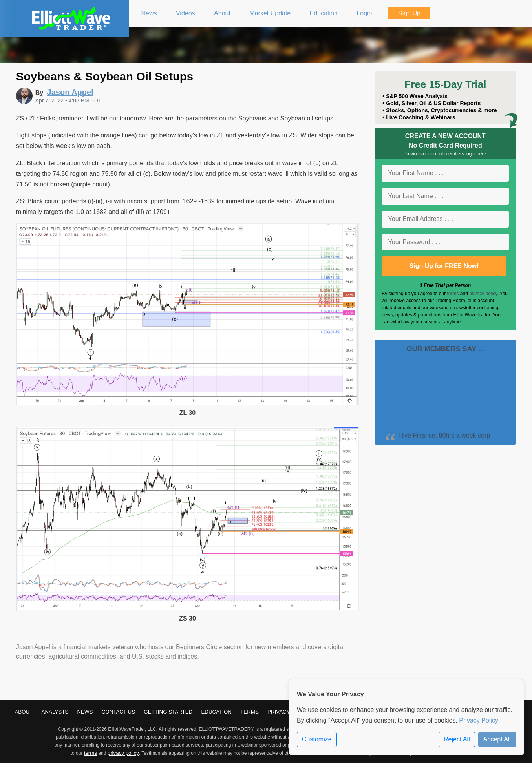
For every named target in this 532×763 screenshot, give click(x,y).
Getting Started (168, 712)
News (85, 712)
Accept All (497, 739)
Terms (250, 712)
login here (476, 154)
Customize (317, 739)
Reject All (457, 739)
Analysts (55, 712)
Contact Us (118, 712)
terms (453, 294)
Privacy (279, 712)
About (24, 712)
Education (216, 712)
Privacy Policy (479, 720)
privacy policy (483, 294)
